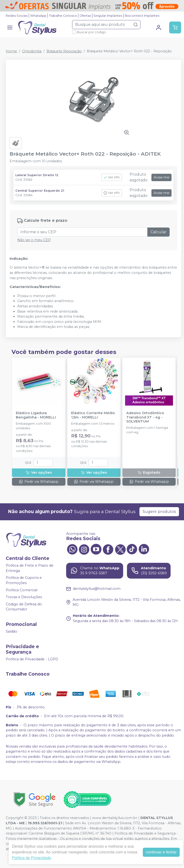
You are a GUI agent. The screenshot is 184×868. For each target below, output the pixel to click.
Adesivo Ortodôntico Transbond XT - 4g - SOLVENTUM (145, 417)
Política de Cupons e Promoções (24, 580)
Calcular (158, 232)
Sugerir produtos (159, 512)
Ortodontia (32, 51)
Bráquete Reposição (64, 51)
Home (11, 51)
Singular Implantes (108, 16)
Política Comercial (22, 590)
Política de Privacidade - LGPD (32, 659)
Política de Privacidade (32, 858)
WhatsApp (38, 16)
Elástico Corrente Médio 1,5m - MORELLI (93, 415)
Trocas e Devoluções (24, 597)
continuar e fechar (161, 852)
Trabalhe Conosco (63, 16)
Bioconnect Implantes (142, 16)
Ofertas (85, 16)
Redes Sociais (17, 16)
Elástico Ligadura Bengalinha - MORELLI (36, 415)
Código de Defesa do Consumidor (24, 607)
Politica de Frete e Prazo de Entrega (30, 568)
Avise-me (161, 177)
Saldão (11, 631)
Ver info (112, 177)
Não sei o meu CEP (34, 240)
